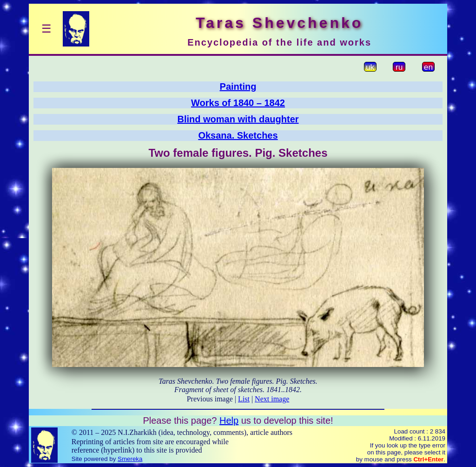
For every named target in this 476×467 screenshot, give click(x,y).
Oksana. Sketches (238, 135)
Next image (272, 399)
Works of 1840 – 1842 (238, 103)
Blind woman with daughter (238, 119)
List (244, 399)
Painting (238, 87)
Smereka (130, 459)
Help (229, 420)
